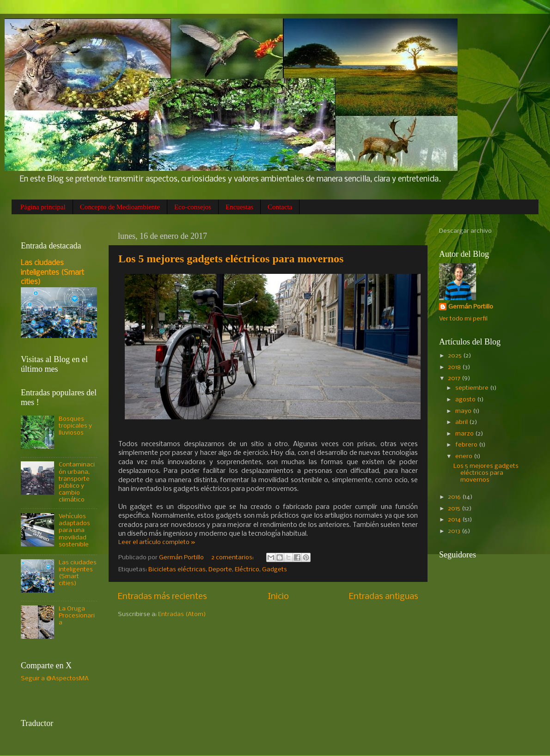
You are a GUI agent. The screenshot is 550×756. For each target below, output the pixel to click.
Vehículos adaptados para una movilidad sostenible (74, 530)
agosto (466, 400)
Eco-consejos (193, 207)
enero (464, 457)
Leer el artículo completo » (157, 542)
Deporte (220, 570)
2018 (455, 367)
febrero (467, 445)
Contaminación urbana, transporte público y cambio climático (77, 482)
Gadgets (275, 570)
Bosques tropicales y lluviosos (75, 426)
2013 (455, 531)
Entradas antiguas (384, 597)
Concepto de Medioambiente (120, 207)
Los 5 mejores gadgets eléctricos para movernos (231, 259)
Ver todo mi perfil (463, 319)
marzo (465, 434)
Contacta (280, 207)
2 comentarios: (233, 558)
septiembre (473, 388)
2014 (455, 520)
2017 (455, 378)
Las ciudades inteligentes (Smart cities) (52, 273)
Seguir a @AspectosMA (55, 679)
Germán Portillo (471, 307)
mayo (464, 411)
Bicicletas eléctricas (177, 570)
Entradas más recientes (162, 597)
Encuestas (239, 207)
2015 (455, 509)
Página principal (43, 207)
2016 (455, 497)
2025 (455, 356)
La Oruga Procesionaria (77, 616)
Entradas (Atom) (182, 614)
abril (462, 422)
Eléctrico (247, 570)
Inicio (278, 597)
